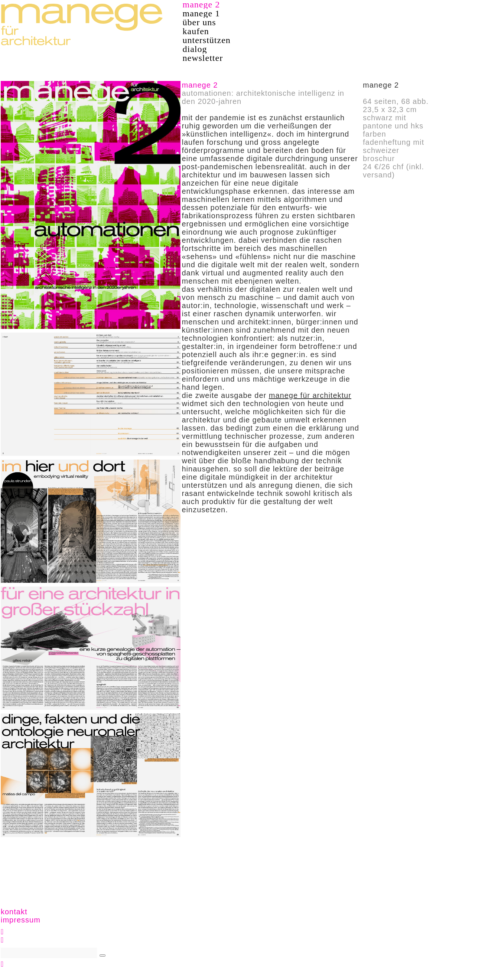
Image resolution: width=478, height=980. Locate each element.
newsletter (203, 58)
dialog (195, 49)
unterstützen (207, 40)
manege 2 (201, 4)
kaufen (196, 31)
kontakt (14, 912)
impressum (21, 920)
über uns (199, 22)
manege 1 (201, 13)
